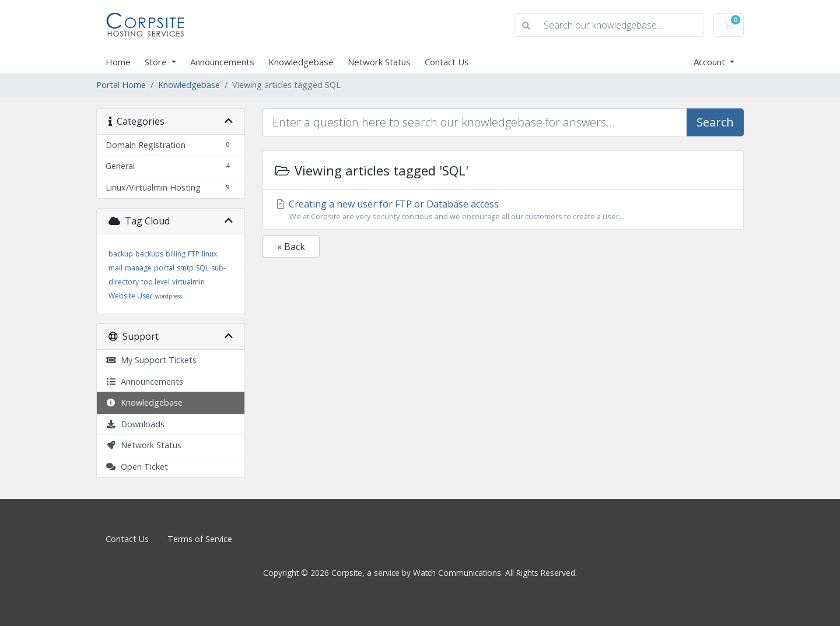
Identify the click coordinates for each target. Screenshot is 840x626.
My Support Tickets (151, 360)
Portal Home (121, 85)
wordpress (169, 296)
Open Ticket (137, 467)
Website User (131, 296)
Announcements (222, 62)
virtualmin (188, 282)
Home (118, 62)
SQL (202, 268)
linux (209, 254)
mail (116, 268)
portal (164, 268)
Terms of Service (200, 539)
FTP (194, 254)
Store (157, 62)
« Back (291, 247)
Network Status (379, 62)
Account (710, 62)
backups (149, 254)
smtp (185, 268)
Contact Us (447, 62)
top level (155, 282)
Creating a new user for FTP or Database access (503, 210)
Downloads (135, 424)
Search (715, 122)
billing (176, 254)
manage (138, 268)
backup (121, 254)
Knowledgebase (301, 62)
